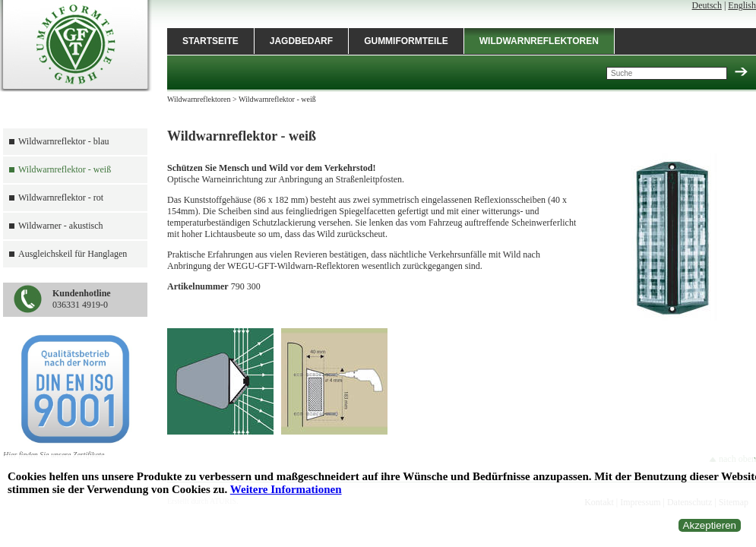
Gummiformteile (406, 41)
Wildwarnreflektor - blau (63, 141)
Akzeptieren (710, 525)
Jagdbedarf (301, 41)
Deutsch (707, 5)
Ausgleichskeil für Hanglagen (73, 254)
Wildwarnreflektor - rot (61, 198)
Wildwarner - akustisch (60, 226)
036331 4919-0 (82, 299)
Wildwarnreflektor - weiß (65, 169)
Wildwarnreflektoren (539, 41)
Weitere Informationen (286, 489)
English (742, 5)
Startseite (210, 41)
